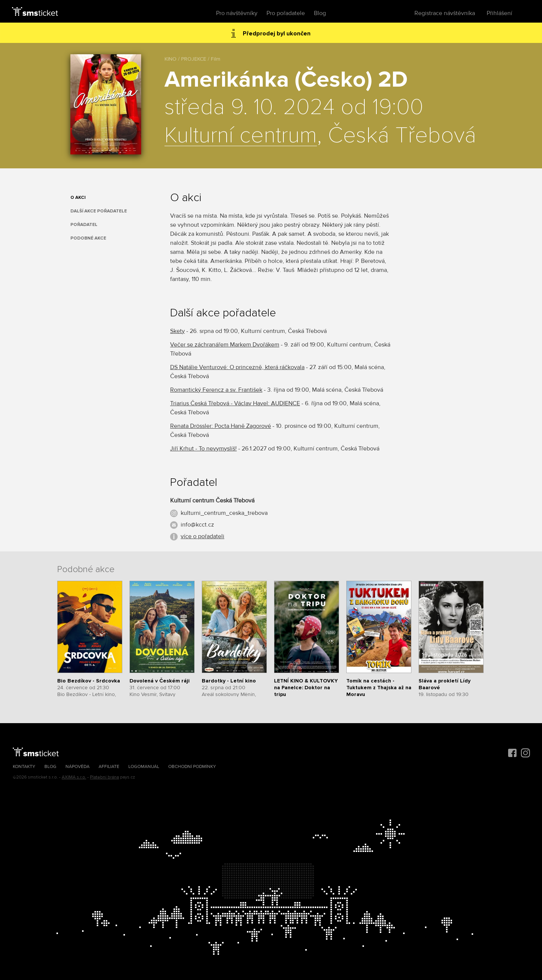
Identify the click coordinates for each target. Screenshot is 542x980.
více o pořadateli (202, 536)
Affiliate (109, 767)
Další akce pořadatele (99, 211)
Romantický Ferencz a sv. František (216, 390)
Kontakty (24, 767)
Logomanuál (144, 767)
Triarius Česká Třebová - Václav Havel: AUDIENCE (235, 403)
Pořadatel (84, 225)
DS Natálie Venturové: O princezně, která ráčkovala (237, 367)
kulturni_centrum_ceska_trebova (224, 513)
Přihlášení (499, 13)
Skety (177, 331)
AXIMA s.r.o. (74, 777)
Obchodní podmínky (192, 767)
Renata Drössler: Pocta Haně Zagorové (221, 426)
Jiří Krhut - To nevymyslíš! (203, 449)
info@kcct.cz (197, 525)
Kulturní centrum (241, 136)
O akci (78, 198)
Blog (320, 13)
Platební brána (104, 777)
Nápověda (78, 767)
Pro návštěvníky (237, 13)
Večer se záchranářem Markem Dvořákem (225, 345)
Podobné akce (88, 238)
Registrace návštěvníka (445, 13)
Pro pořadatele (286, 13)
